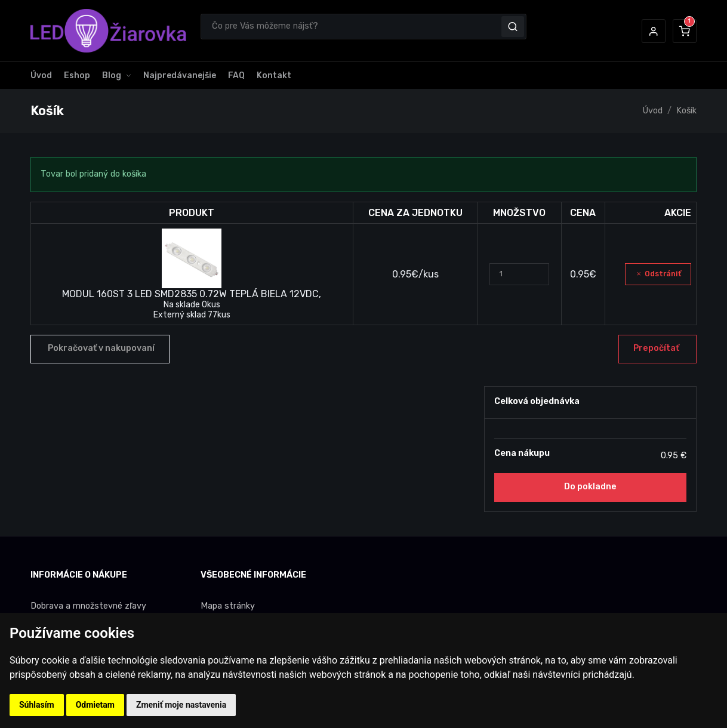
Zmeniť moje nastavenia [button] (181, 705)
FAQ (236, 75)
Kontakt (274, 75)
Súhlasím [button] (37, 705)
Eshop (77, 75)
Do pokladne (590, 487)
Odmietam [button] (95, 705)
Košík (686, 111)
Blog (112, 75)
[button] (654, 31)
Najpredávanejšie (180, 75)
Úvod (41, 75)
